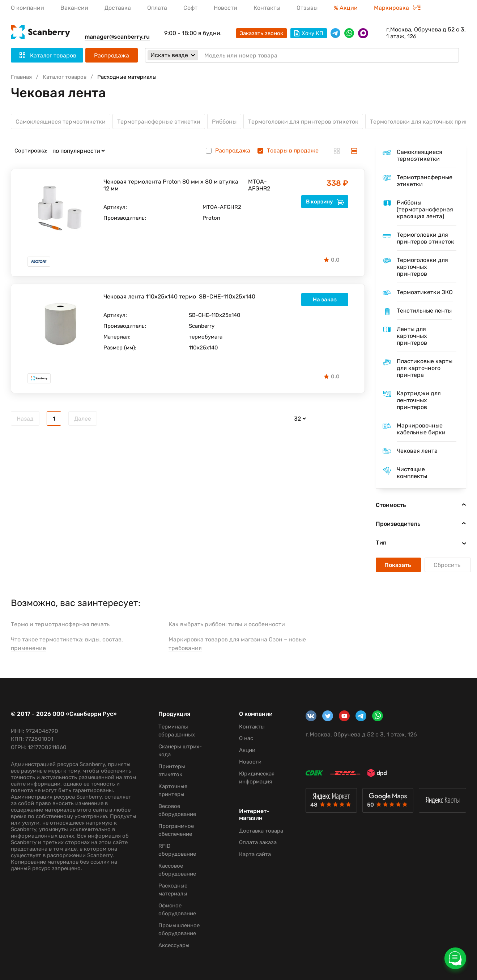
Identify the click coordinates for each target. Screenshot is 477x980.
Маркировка (397, 8)
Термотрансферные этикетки (159, 122)
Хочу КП (309, 33)
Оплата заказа (258, 842)
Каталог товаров (65, 77)
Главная (21, 77)
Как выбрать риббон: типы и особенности (227, 624)
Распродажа (112, 55)
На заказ (325, 300)
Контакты (267, 8)
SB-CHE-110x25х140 (227, 296)
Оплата (157, 8)
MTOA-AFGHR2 (259, 185)
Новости (225, 8)
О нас (246, 738)
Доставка (118, 8)
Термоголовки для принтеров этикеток (303, 122)
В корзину (325, 202)
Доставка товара (261, 831)
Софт (190, 8)
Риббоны (224, 122)
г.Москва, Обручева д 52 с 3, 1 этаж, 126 (426, 33)
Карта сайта (255, 854)
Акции (247, 750)
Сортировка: (31, 151)
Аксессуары (174, 945)
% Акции (346, 8)
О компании (27, 8)
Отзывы (307, 8)
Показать (398, 565)
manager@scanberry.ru (117, 37)
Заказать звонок (261, 33)
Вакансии (74, 8)
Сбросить (448, 565)
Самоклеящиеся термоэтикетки (61, 122)
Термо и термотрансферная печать (60, 624)
